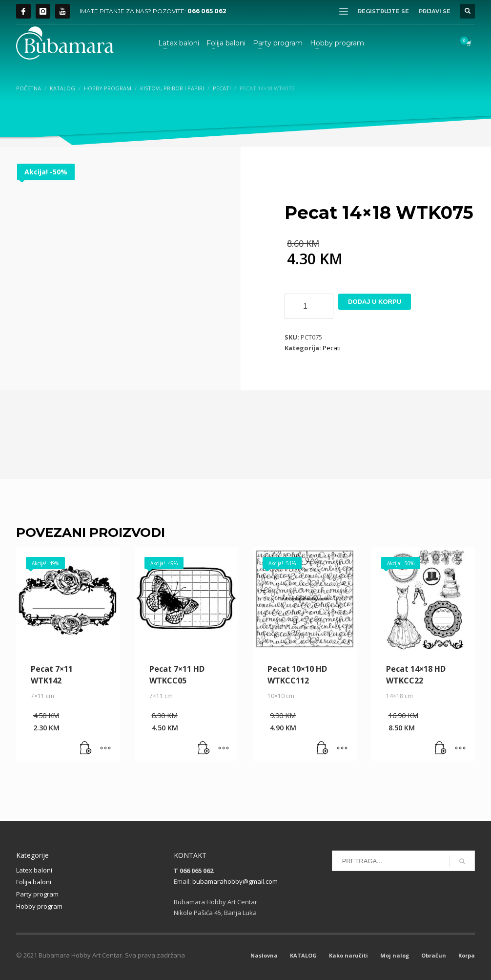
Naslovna (264, 955)
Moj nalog (395, 955)
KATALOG (303, 955)
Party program (37, 894)
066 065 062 (207, 11)
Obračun (434, 955)
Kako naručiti (348, 955)
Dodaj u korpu (375, 302)
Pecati (332, 348)
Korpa (467, 955)
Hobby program (39, 906)
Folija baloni (34, 882)
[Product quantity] (309, 306)
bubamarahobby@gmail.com (235, 881)
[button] (86, 748)
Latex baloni (34, 870)
